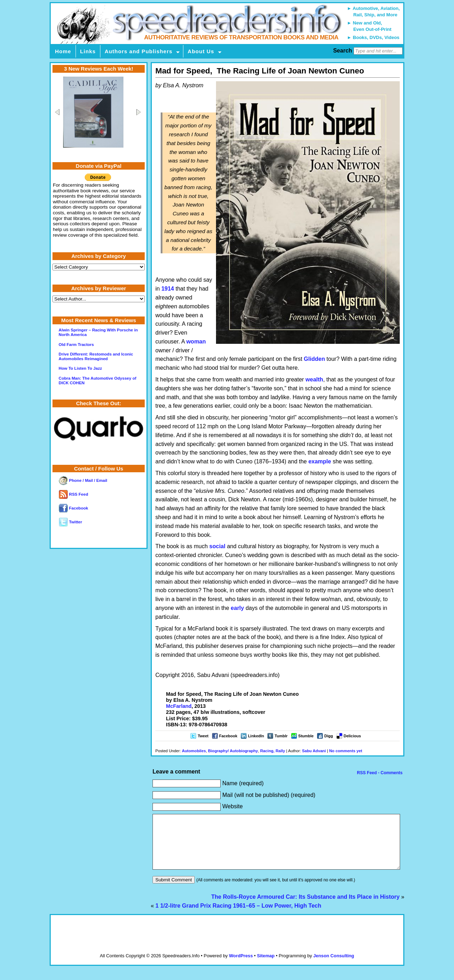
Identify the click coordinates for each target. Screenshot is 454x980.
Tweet (203, 736)
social (217, 546)
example (320, 461)
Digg (328, 736)
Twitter (70, 522)
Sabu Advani (314, 751)
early (237, 608)
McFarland (179, 706)
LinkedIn (256, 736)
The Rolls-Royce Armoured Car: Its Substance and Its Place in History (306, 907)
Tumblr (281, 736)
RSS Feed (73, 494)
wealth (314, 379)
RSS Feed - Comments (379, 773)
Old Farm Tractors (76, 345)
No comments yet (346, 751)
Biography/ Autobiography (233, 751)
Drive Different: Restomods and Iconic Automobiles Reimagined (96, 356)
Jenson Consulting (334, 966)
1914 (168, 289)
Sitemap (266, 966)
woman (196, 342)
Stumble (306, 736)
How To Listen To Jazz (80, 368)
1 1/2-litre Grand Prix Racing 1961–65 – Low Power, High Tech (238, 916)
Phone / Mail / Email (83, 480)
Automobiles (194, 751)
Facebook (228, 736)
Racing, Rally (273, 751)
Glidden (315, 359)
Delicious (352, 736)
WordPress (241, 966)
